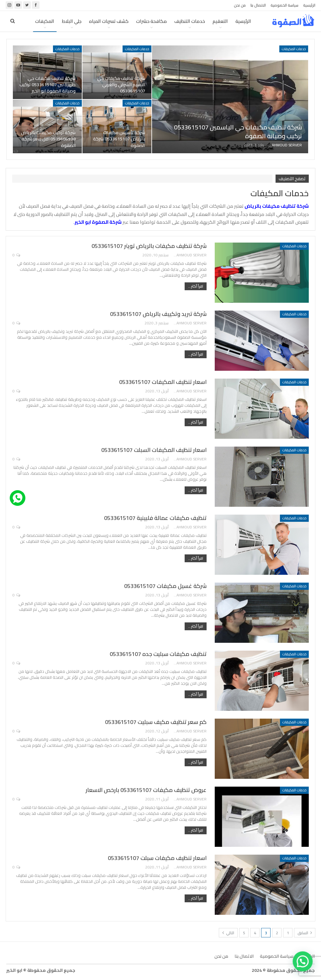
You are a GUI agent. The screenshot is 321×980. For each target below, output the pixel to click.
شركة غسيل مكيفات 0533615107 (165, 586)
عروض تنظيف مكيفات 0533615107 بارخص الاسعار (146, 790)
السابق (305, 933)
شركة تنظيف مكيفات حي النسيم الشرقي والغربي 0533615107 (121, 84)
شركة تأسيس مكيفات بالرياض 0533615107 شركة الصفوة (119, 139)
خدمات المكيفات (294, 49)
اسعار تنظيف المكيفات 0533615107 (163, 382)
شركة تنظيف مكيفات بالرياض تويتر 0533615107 (149, 246)
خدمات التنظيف (190, 21)
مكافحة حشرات (151, 21)
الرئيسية (309, 5)
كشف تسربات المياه (109, 21)
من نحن (240, 5)
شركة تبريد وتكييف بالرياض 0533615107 (158, 314)
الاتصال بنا (258, 5)
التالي (228, 933)
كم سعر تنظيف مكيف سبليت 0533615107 (156, 722)
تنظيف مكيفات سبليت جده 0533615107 (158, 654)
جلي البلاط (72, 21)
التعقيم (220, 21)
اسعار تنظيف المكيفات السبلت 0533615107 (154, 450)
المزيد (48, 21)
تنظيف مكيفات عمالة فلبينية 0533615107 (155, 518)
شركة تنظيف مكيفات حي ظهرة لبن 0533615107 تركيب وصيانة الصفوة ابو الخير (47, 84)
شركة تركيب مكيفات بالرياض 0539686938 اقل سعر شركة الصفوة (48, 139)
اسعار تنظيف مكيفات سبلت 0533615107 (157, 858)
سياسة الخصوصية (284, 5)
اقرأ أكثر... (196, 286)
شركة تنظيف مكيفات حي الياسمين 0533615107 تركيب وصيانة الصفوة (238, 131)
